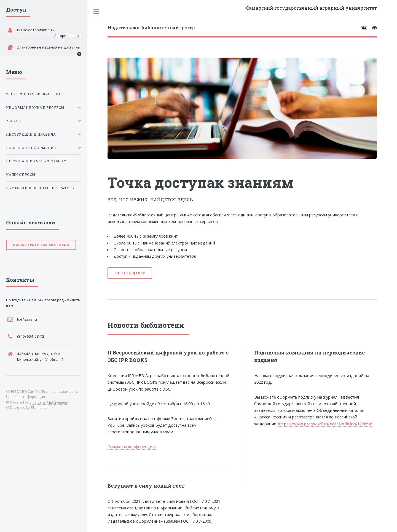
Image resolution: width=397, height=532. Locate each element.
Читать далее (130, 273)
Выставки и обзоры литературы (40, 188)
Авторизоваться (68, 36)
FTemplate (39, 407)
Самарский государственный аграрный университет (311, 8)
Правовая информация (26, 397)
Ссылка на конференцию (132, 447)
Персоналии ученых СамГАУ (36, 161)
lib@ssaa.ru (27, 319)
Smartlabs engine (49, 402)
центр (151, 27)
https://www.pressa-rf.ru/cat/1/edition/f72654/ (325, 424)
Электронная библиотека (34, 94)
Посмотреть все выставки (41, 245)
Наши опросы (21, 175)
